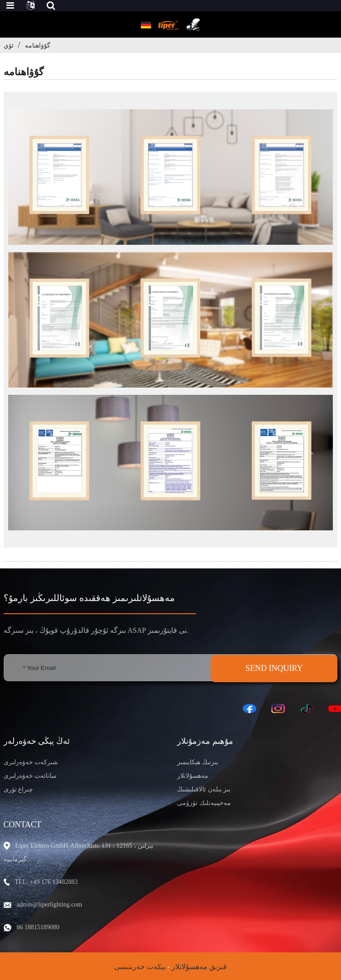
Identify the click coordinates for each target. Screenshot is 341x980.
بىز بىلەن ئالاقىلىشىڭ (204, 789)
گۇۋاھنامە (38, 45)
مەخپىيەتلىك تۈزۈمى (204, 803)
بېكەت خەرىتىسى (140, 967)
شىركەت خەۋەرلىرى (31, 762)
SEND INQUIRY (274, 668)
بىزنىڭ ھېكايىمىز (198, 762)
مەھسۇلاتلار (193, 776)
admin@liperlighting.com (50, 905)
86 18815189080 (38, 927)
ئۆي (9, 45)
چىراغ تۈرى (19, 789)
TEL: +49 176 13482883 (46, 882)
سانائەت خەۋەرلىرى (30, 776)
